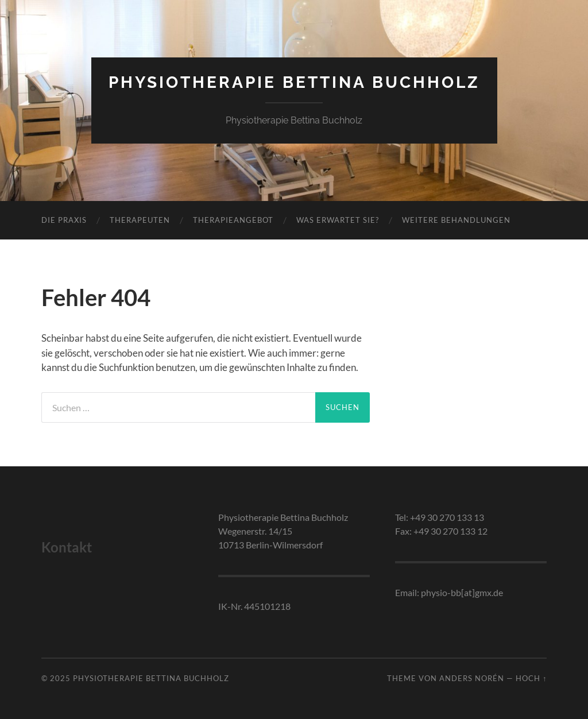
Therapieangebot (233, 220)
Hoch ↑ (531, 678)
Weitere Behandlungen (456, 220)
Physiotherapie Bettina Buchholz (294, 82)
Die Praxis (64, 220)
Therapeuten (140, 220)
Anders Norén (472, 678)
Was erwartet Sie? (338, 220)
